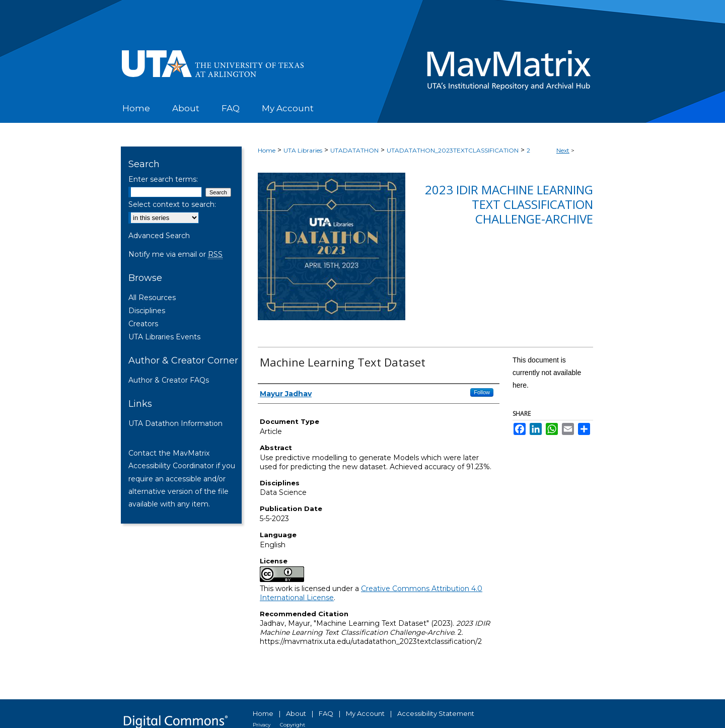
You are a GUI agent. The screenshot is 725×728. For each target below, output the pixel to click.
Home (267, 150)
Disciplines (147, 311)
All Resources (152, 298)
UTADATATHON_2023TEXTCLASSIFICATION (453, 150)
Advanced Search (159, 236)
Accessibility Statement (436, 713)
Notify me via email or (175, 254)
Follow (482, 392)
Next (563, 150)
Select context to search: (172, 204)
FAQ (326, 713)
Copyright (293, 725)
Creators (143, 324)
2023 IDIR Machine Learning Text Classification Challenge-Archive (509, 204)
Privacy (262, 725)
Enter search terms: (163, 179)
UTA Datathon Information (175, 423)
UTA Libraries (303, 150)
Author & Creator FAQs (169, 380)
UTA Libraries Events (164, 337)
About (296, 713)
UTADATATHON (354, 150)
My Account (365, 713)
